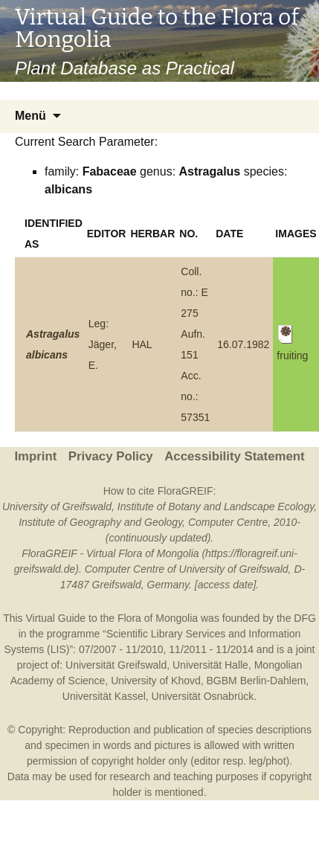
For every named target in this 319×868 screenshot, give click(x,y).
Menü (30, 116)
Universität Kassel (104, 696)
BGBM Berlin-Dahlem (257, 681)
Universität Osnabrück (203, 696)
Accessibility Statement (234, 456)
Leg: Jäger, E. (103, 344)
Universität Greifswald (116, 665)
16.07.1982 (243, 344)
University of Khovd (156, 681)
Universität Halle (210, 665)
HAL (142, 344)
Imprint (35, 456)
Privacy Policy (111, 456)
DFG (305, 618)
